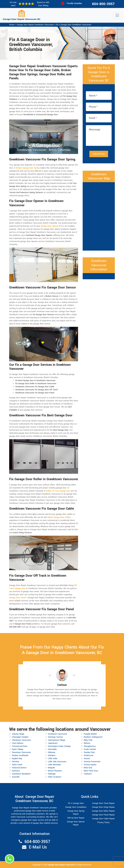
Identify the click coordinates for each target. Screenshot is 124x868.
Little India (53, 759)
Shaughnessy (90, 746)
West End (88, 768)
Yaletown (88, 774)
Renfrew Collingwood (93, 737)
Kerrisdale (52, 749)
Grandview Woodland (21, 774)
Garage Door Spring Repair (76, 812)
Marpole (51, 768)
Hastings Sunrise (55, 737)
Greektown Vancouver (57, 734)
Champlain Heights (20, 737)
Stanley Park (89, 752)
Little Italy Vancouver (57, 762)
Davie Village (18, 749)
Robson (87, 743)
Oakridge (52, 774)
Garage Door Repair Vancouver (62, 865)
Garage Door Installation (76, 807)
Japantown (53, 743)
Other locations (55, 777)
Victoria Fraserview (92, 762)
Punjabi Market (90, 734)
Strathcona (88, 755)
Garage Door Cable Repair (103, 819)
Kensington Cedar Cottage (59, 746)
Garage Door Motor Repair (103, 811)
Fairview (16, 762)
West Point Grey (91, 771)
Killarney (52, 752)
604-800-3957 (103, 4)
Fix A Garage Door (76, 803)
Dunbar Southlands (20, 755)
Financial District (19, 768)
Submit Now (99, 154)
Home (12, 25)
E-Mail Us (38, 847)
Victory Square (90, 765)
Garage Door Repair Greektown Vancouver (35, 25)
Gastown (16, 771)
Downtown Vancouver (21, 752)
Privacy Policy (103, 822)
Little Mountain (54, 765)
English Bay (17, 759)
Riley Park (88, 740)
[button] (53, 675)
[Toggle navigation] (117, 15)
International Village (57, 740)
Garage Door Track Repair (103, 803)
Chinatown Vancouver (21, 740)
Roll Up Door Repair (76, 818)
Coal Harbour (18, 743)
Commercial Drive (20, 746)
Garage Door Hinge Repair (103, 807)
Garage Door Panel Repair (103, 815)
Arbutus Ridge (18, 734)
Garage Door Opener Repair (76, 823)
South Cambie (90, 749)
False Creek (17, 765)
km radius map (99, 216)
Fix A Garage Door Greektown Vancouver (73, 25)
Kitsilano (52, 755)
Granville (16, 777)
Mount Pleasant (55, 771)
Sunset (87, 759)
